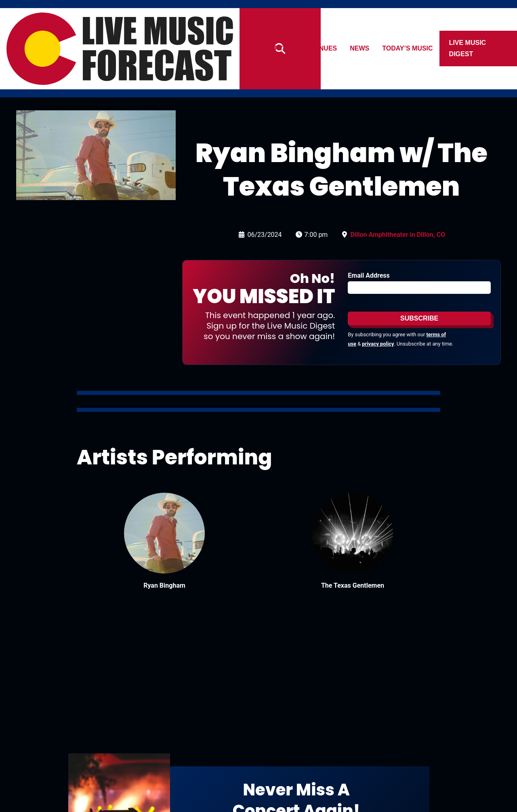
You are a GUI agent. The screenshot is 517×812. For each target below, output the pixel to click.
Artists (284, 48)
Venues (324, 48)
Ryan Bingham (164, 585)
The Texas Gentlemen (353, 585)
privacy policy (378, 344)
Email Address (369, 275)
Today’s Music (408, 48)
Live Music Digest (468, 48)
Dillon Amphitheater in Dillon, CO (398, 235)
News (360, 48)
